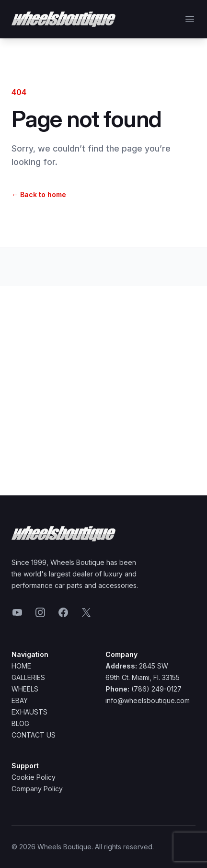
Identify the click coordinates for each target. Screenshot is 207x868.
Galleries (28, 677)
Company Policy (37, 789)
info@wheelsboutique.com (148, 700)
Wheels (25, 689)
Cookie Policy (34, 777)
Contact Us (34, 735)
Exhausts (29, 712)
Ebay (20, 700)
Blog (20, 723)
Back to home (39, 194)
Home (21, 666)
